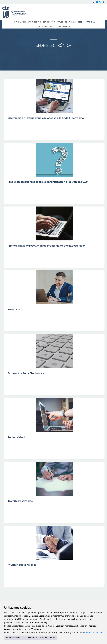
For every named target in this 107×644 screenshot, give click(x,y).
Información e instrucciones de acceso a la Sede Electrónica (46, 118)
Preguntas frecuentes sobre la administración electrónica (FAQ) (48, 182)
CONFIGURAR (31, 638)
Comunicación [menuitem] (19, 22)
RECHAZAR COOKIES (14, 638)
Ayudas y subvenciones (22, 565)
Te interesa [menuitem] (70, 22)
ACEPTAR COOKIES (48, 638)
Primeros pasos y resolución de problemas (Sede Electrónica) (46, 246)
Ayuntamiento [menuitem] (34, 22)
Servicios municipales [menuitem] (53, 22)
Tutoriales (14, 309)
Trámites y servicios (20, 501)
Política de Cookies (93, 632)
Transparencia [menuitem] (63, 26)
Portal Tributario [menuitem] (46, 26)
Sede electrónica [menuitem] (86, 22)
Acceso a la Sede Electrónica (26, 373)
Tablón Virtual (16, 437)
